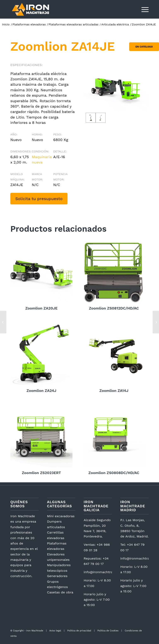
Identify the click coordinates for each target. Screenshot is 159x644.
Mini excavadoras (61, 516)
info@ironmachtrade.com (104, 572)
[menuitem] (143, 9)
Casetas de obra (60, 592)
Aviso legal (55, 631)
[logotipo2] (30, 9)
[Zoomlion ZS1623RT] (3, 322)
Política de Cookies (108, 631)
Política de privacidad (79, 631)
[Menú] (143, 9)
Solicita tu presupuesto (39, 199)
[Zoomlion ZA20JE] (156, 322)
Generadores (57, 576)
